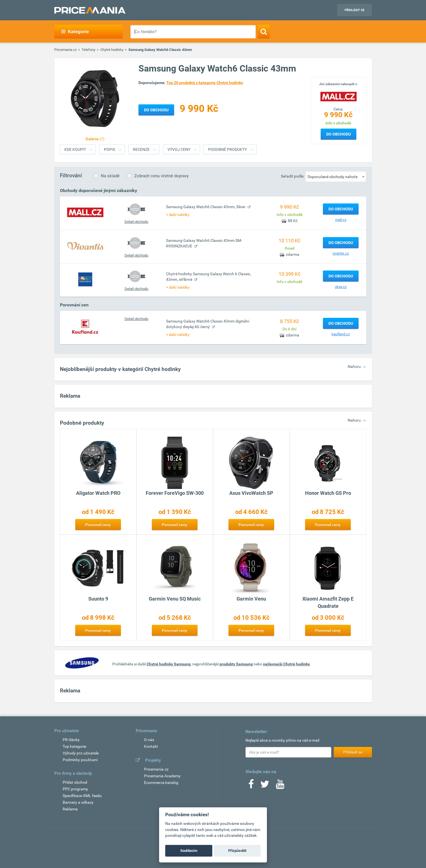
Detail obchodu (136, 222)
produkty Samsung (236, 664)
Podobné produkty (227, 149)
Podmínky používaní (80, 760)
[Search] (264, 31)
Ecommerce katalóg (161, 783)
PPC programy (75, 789)
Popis (109, 149)
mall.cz (341, 220)
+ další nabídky (178, 215)
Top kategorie (74, 746)
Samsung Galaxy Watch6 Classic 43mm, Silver (206, 207)
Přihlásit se (355, 10)
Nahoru (354, 367)
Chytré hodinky (112, 50)
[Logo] (339, 96)
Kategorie (75, 31)
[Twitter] (265, 786)
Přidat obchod (75, 782)
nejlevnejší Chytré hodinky (286, 664)
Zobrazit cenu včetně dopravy (161, 176)
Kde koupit (75, 149)
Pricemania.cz (65, 50)
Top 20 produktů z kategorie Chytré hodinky (205, 83)
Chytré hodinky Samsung (169, 664)
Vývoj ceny (179, 149)
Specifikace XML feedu (82, 796)
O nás (149, 740)
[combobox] (336, 176)
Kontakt (151, 746)
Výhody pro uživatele (81, 753)
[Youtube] (280, 786)
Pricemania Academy (162, 776)
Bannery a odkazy (78, 802)
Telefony (88, 50)
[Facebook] (251, 786)
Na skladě (110, 176)
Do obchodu (339, 134)
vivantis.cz (341, 253)
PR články (71, 740)
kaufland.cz (341, 334)
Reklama (70, 809)
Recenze (141, 149)
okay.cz (341, 287)
